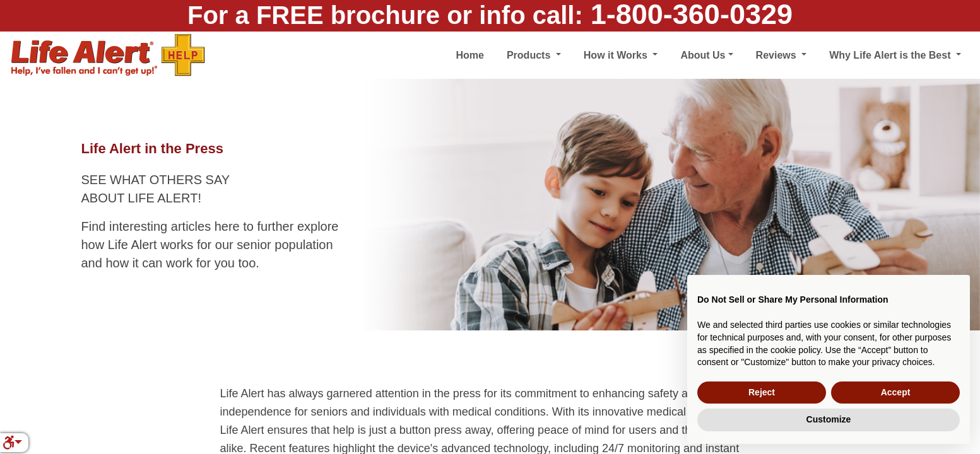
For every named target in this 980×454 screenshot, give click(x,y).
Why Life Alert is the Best (891, 55)
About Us (703, 55)
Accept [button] (896, 392)
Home (469, 55)
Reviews (777, 55)
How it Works (617, 55)
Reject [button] (762, 392)
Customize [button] (829, 419)
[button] (12, 443)
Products (530, 55)
